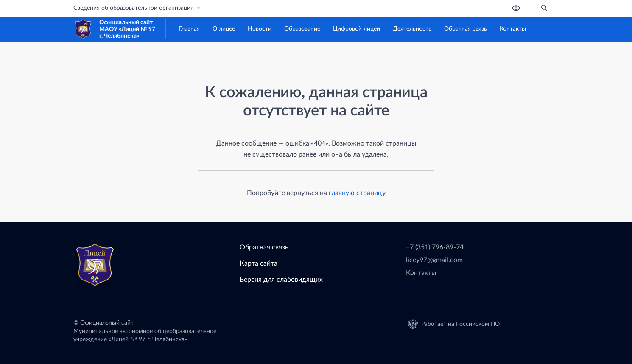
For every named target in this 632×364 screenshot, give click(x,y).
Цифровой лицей (357, 29)
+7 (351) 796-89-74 (435, 247)
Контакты (513, 29)
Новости (260, 29)
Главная (189, 29)
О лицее (224, 29)
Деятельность (412, 29)
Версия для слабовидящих (281, 280)
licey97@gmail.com (434, 260)
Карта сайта (259, 263)
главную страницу (357, 193)
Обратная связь (466, 29)
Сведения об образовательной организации (137, 8)
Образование (302, 29)
